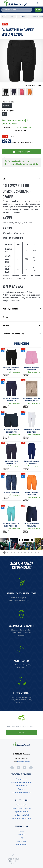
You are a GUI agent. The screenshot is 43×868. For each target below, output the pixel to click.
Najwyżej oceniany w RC (13, 861)
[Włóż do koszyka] (21, 152)
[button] (4, 61)
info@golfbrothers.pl (24, 762)
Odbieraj (21, 733)
